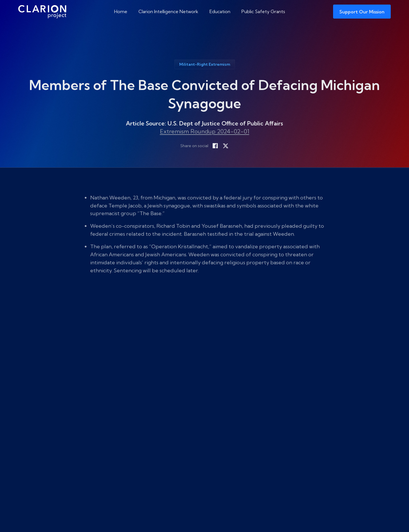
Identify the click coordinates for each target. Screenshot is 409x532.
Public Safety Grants (263, 11)
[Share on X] (225, 146)
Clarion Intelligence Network (168, 11)
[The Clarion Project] (42, 12)
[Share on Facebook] (215, 146)
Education (220, 11)
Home (121, 11)
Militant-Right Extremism (205, 64)
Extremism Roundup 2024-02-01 (204, 131)
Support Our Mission (362, 12)
